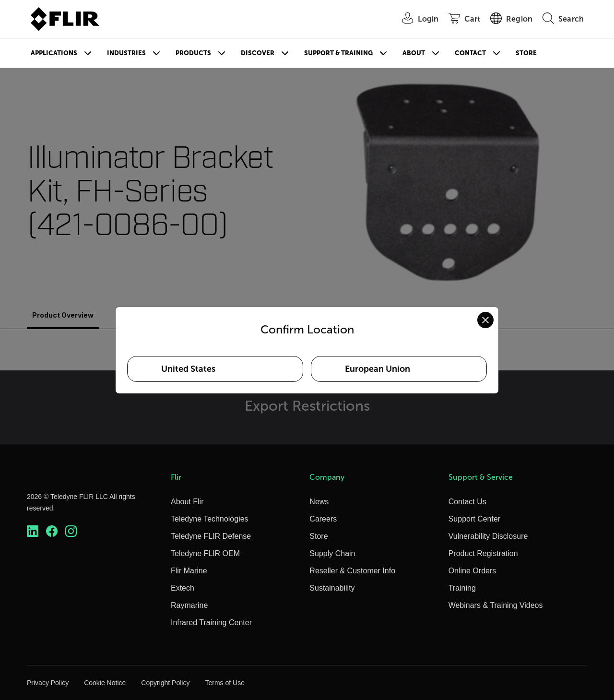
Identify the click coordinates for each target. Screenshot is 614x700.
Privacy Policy (48, 683)
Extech (183, 588)
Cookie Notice (105, 683)
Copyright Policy (165, 683)
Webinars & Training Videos (496, 605)
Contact (470, 53)
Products (193, 53)
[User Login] (415, 19)
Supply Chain (332, 553)
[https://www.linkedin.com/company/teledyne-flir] (33, 531)
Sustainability (332, 588)
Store (526, 53)
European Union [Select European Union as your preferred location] (378, 369)
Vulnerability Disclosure (488, 536)
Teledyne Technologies (210, 519)
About (414, 53)
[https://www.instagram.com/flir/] (71, 531)
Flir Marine (189, 571)
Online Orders (472, 571)
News (319, 502)
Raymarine (189, 605)
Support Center (475, 519)
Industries (126, 53)
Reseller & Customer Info (352, 571)
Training (462, 588)
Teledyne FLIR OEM (205, 553)
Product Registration (483, 553)
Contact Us (467, 502)
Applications (54, 53)
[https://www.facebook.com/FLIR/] (52, 531)
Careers (323, 519)
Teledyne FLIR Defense (211, 536)
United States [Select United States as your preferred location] (188, 369)
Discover (258, 53)
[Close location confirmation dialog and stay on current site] (485, 320)
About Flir (187, 502)
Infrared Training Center (211, 623)
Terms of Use (224, 683)
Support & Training (338, 53)
